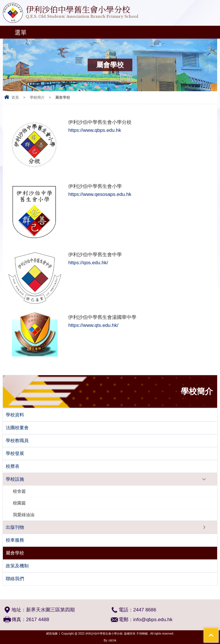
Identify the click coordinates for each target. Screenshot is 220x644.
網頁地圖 (52, 634)
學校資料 (15, 415)
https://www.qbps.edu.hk (95, 130)
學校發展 (15, 453)
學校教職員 (17, 441)
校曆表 (13, 466)
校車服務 (15, 540)
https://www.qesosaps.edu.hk (100, 194)
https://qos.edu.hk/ (88, 263)
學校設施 (15, 479)
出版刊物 (15, 527)
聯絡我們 (15, 579)
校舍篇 (19, 491)
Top (218, 631)
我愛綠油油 (24, 515)
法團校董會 (17, 428)
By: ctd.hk (110, 640)
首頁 (15, 97)
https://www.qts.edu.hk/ (93, 325)
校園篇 (19, 503)
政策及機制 (17, 566)
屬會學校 (15, 553)
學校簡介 (37, 97)
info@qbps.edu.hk (153, 620)
